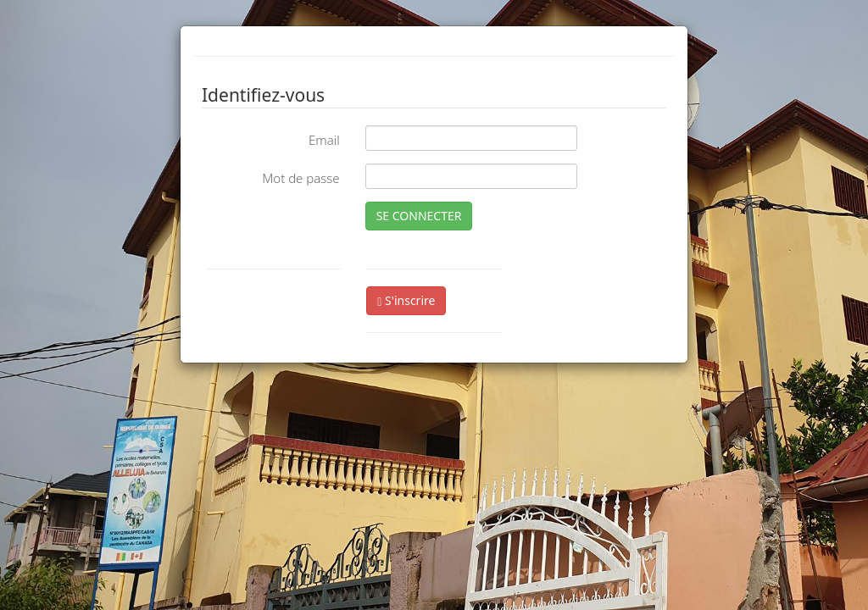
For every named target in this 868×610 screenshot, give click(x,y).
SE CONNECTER (419, 216)
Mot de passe (300, 178)
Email (324, 140)
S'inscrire (406, 300)
